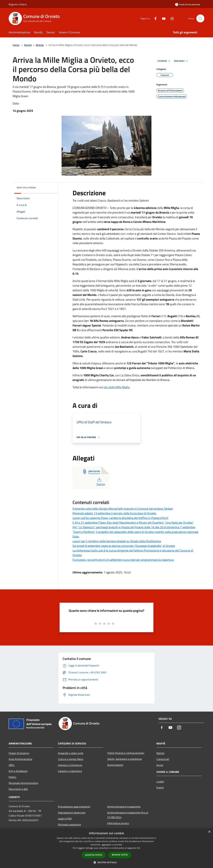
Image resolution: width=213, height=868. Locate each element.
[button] (106, 862)
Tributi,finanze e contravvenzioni (126, 753)
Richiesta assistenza (69, 824)
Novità (28, 45)
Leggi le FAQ (65, 819)
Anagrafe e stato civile (71, 753)
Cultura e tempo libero (71, 759)
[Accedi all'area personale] (188, 4)
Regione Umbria (18, 4)
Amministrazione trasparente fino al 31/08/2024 (128, 815)
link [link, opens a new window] (139, 848)
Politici (12, 777)
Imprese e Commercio (70, 765)
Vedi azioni (181, 61)
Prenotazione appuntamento (74, 807)
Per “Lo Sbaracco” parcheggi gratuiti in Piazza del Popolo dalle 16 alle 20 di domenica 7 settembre (134, 527)
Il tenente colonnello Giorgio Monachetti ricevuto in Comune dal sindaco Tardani (123, 509)
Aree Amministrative (20, 759)
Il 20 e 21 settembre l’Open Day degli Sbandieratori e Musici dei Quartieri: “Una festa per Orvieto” (133, 523)
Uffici (12, 765)
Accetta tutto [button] (94, 855)
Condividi (164, 61)
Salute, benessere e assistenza (124, 759)
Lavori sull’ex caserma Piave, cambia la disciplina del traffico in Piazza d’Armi (120, 518)
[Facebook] (154, 18)
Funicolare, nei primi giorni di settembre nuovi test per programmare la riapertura (123, 560)
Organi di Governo (19, 753)
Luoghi (160, 781)
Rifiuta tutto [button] (120, 855)
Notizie (40, 45)
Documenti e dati (18, 789)
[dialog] (106, 848)
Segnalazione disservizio (72, 813)
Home (16, 45)
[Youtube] (162, 18)
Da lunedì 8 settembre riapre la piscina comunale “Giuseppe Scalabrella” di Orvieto (124, 546)
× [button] (209, 832)
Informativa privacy (118, 823)
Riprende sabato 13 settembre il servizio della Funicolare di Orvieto (114, 513)
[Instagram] (171, 18)
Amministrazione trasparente (124, 807)
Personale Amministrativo (23, 783)
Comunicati (163, 759)
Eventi (160, 787)
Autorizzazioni (115, 765)
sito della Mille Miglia (116, 387)
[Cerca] (200, 18)
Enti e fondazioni (18, 771)
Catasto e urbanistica (70, 771)
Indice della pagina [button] (26, 188)
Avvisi (160, 765)
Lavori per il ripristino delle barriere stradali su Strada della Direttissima (117, 541)
